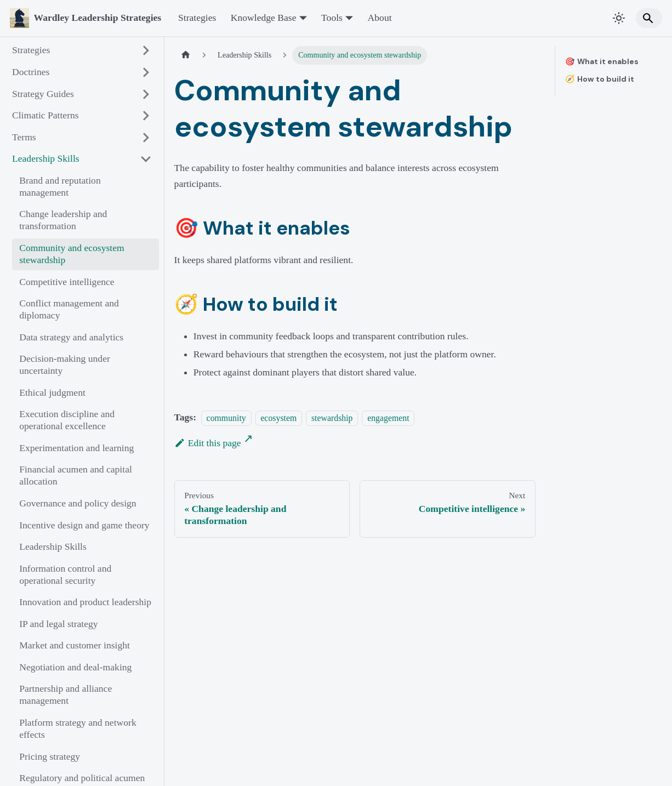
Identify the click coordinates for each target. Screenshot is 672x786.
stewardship (332, 417)
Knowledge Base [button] (264, 18)
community (226, 417)
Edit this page (208, 443)
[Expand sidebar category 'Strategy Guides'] (146, 94)
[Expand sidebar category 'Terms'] (146, 137)
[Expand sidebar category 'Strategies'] (146, 51)
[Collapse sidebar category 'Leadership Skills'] (146, 159)
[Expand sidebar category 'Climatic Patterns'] (146, 116)
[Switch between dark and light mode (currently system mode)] (619, 18)
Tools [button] (332, 18)
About (380, 18)
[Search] (649, 18)
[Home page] (186, 55)
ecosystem (278, 417)
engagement (388, 417)
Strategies (197, 18)
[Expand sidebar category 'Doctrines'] (146, 72)
